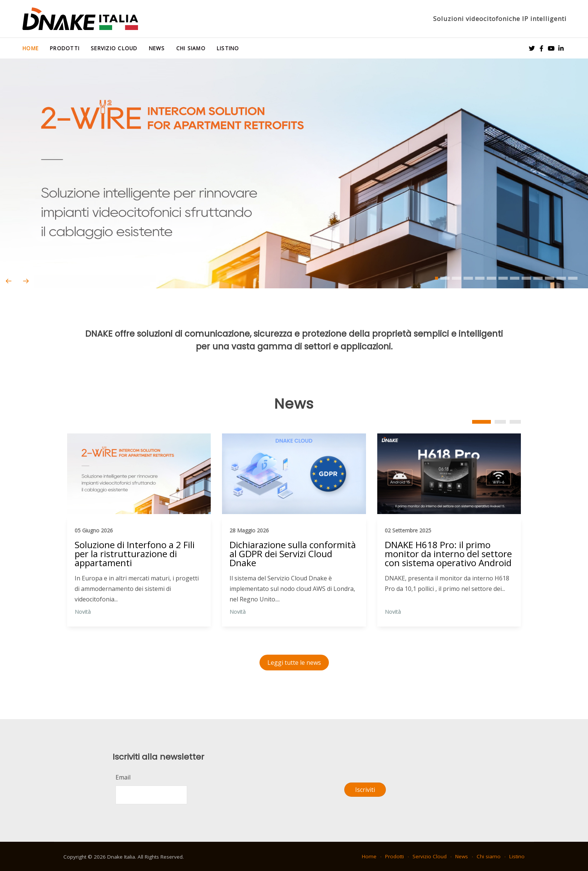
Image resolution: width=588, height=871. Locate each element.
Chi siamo (191, 48)
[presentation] (9, 281)
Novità (83, 612)
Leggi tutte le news (294, 663)
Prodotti (65, 48)
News (157, 48)
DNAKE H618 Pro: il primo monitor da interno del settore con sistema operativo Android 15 (448, 554)
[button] (436, 278)
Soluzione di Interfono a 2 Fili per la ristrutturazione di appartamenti (135, 554)
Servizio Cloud (114, 48)
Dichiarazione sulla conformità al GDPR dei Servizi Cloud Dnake (293, 554)
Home (31, 48)
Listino (228, 48)
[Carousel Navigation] (294, 281)
